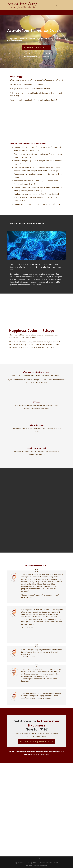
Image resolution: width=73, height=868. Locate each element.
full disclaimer (44, 57)
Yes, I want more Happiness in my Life (37, 742)
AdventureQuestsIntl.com (36, 865)
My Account (19, 863)
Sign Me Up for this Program (37, 47)
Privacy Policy (32, 863)
